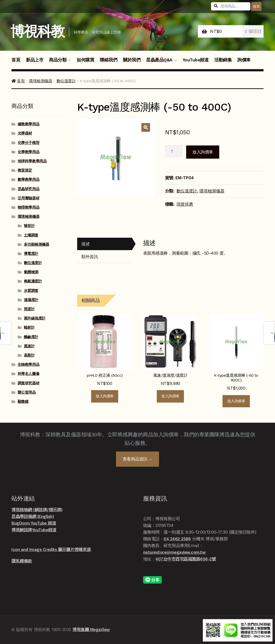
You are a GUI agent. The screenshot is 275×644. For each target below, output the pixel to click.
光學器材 (25, 133)
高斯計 (29, 355)
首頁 (16, 60)
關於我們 (132, 60)
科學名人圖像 (28, 374)
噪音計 (29, 226)
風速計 (29, 346)
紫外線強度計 (35, 318)
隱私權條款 (22, 561)
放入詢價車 (203, 152)
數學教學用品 (28, 180)
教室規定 (25, 170)
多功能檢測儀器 (37, 244)
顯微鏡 (23, 402)
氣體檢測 (31, 272)
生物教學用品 (28, 365)
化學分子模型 (28, 143)
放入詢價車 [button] (105, 396)
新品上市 (35, 60)
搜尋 (256, 6)
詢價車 (244, 60)
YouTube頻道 (196, 60)
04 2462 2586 (177, 539)
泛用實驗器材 (28, 198)
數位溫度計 (66, 81)
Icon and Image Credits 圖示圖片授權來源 (51, 550)
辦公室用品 (27, 392)
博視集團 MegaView (91, 630)
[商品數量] (174, 151)
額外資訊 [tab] (90, 257)
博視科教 (37, 31)
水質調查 (31, 291)
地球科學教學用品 (32, 161)
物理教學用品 (28, 207)
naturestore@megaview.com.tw (174, 552)
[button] (146, 127)
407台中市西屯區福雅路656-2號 (186, 559)
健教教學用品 (28, 124)
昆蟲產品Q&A (159, 60)
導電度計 (31, 254)
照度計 (29, 309)
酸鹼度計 (31, 337)
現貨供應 (185, 204)
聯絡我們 (109, 60)
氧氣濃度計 (33, 281)
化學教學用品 (28, 152)
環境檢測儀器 (40, 81)
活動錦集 (223, 60)
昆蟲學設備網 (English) (33, 516)
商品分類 (58, 60)
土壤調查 (31, 235)
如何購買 (85, 60)
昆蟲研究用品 (28, 189)
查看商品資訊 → (138, 459)
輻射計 (29, 327)
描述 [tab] (85, 244)
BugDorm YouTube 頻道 (34, 523)
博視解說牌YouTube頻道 (34, 530)
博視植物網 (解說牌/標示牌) (37, 510)
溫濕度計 (31, 300)
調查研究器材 (28, 383)
